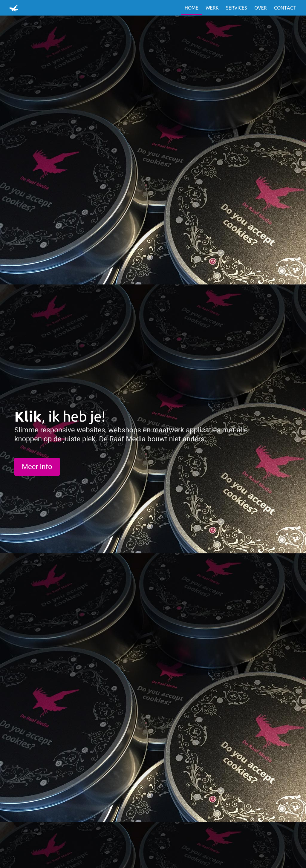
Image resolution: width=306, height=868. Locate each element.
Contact (285, 8)
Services (237, 8)
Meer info (37, 467)
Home (192, 8)
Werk (212, 8)
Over (261, 8)
